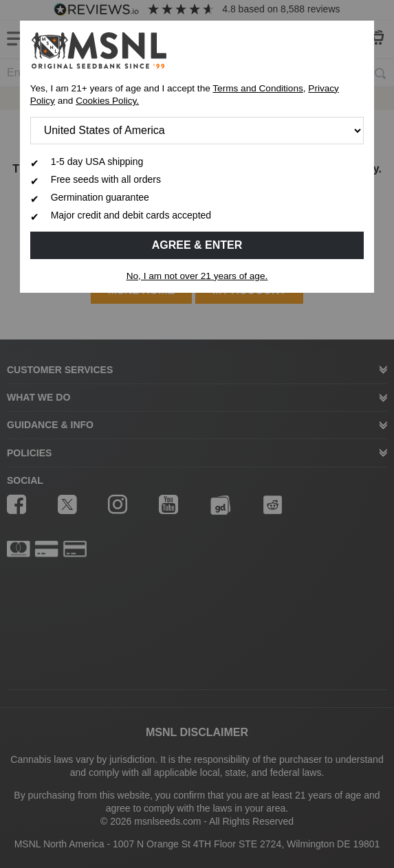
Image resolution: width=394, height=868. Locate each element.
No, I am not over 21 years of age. (197, 276)
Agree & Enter (197, 245)
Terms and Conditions (258, 88)
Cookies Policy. (107, 101)
